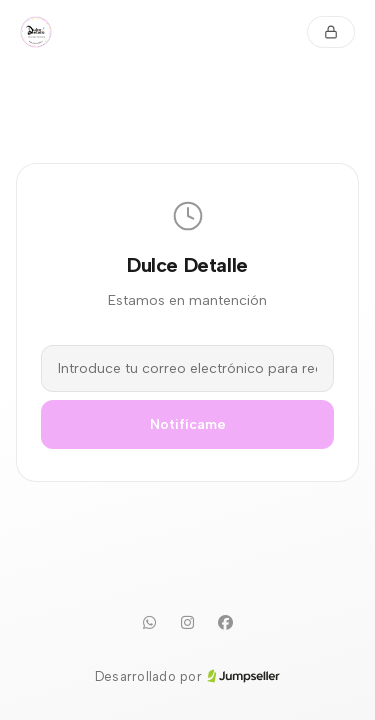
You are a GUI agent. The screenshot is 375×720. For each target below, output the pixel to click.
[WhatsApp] (150, 623)
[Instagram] (188, 623)
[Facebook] (226, 623)
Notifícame (188, 424)
